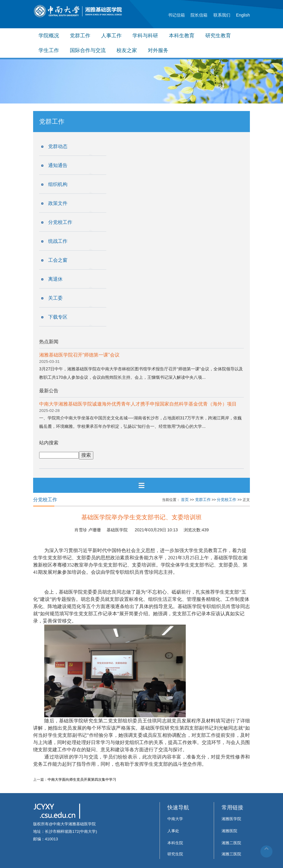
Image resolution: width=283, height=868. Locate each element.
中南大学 (175, 819)
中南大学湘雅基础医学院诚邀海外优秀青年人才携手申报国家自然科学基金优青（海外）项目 (138, 404)
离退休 (55, 279)
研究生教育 (218, 36)
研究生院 (175, 854)
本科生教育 (182, 36)
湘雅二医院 (231, 843)
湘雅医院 (229, 831)
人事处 (173, 831)
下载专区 (58, 317)
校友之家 (127, 50)
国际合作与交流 (88, 50)
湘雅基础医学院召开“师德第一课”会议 (79, 355)
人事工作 (111, 36)
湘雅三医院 (231, 854)
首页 (185, 500)
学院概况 (49, 36)
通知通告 (58, 165)
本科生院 (175, 843)
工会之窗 (58, 260)
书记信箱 (176, 15)
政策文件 (58, 203)
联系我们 (222, 15)
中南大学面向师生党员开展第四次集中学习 (82, 780)
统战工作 (58, 241)
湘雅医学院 (231, 819)
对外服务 (158, 50)
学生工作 (49, 50)
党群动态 (58, 146)
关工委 (55, 298)
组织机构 (58, 184)
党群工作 (80, 36)
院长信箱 (199, 15)
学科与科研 (145, 36)
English (243, 15)
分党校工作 (60, 222)
